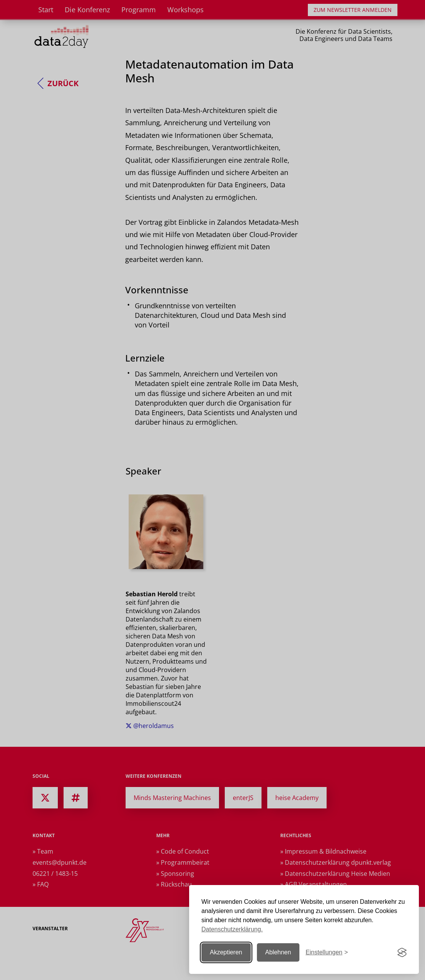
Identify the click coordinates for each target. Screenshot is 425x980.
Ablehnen (278, 952)
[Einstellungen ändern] (327, 953)
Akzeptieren (226, 952)
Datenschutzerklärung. (232, 929)
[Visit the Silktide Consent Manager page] (402, 952)
